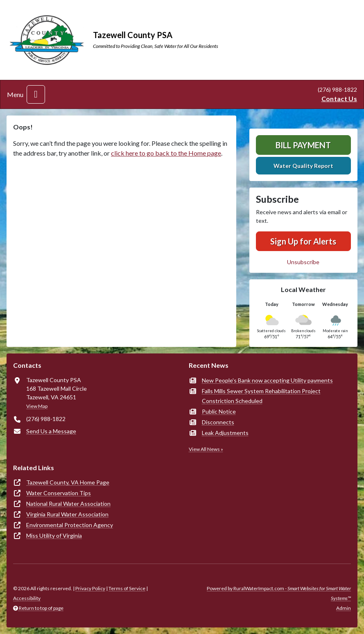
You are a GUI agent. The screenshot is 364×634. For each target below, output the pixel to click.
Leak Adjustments (225, 433)
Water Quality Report (303, 166)
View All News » (206, 449)
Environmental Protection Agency (70, 525)
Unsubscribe (303, 262)
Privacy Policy (90, 588)
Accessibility (27, 598)
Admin (344, 608)
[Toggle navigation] (36, 94)
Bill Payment (303, 145)
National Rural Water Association (68, 504)
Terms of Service (127, 588)
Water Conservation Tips (59, 493)
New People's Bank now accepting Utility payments (267, 380)
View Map (37, 406)
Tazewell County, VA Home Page (68, 482)
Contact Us (339, 98)
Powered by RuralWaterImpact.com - (279, 593)
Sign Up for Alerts (303, 241)
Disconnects (218, 422)
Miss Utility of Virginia (54, 536)
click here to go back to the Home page (166, 153)
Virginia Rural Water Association (67, 514)
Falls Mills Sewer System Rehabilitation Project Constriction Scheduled (261, 396)
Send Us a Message (51, 431)
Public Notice (219, 411)
